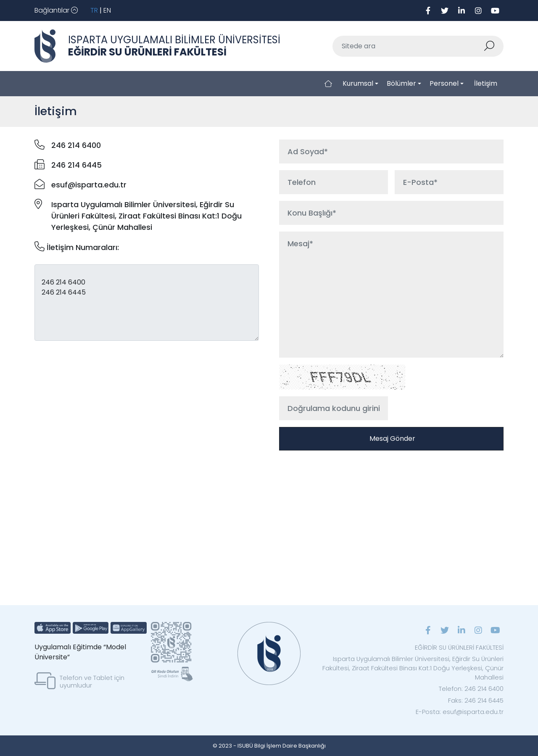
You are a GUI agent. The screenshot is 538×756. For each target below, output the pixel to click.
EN (107, 10)
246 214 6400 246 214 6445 (147, 303)
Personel (444, 83)
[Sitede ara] (408, 46)
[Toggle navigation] (56, 11)
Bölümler (401, 83)
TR (94, 10)
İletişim (486, 83)
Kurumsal (358, 83)
